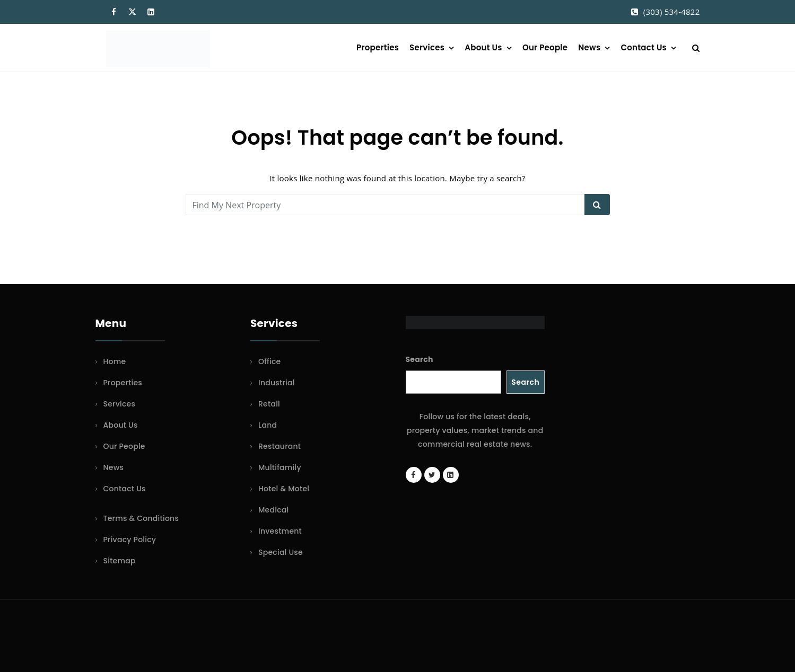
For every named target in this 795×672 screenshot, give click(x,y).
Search (420, 359)
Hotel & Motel (284, 489)
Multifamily (280, 467)
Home (115, 361)
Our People (545, 47)
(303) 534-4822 (672, 12)
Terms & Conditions (141, 518)
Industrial (277, 383)
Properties (378, 47)
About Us (483, 47)
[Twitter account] (432, 475)
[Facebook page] (414, 475)
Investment (280, 531)
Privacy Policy (130, 540)
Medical (273, 510)
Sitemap (120, 561)
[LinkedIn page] (451, 475)
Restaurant (279, 446)
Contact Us (644, 47)
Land (268, 425)
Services (427, 47)
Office (269, 361)
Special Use (281, 552)
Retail (269, 404)
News (589, 47)
